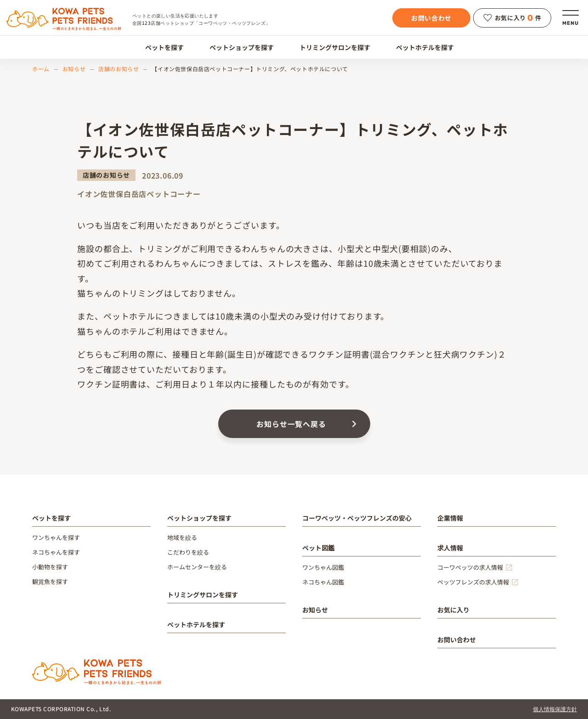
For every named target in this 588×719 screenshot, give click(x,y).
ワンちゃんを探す (56, 537)
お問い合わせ (431, 18)
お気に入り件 (512, 18)
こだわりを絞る (188, 552)
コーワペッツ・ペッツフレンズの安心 (357, 518)
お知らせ (74, 69)
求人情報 (450, 548)
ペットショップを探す (236, 47)
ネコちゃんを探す (56, 552)
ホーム (41, 69)
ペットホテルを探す (420, 47)
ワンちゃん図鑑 (323, 567)
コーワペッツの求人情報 (470, 567)
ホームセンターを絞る (197, 567)
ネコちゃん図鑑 (323, 582)
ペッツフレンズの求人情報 (473, 582)
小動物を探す (50, 567)
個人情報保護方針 (555, 709)
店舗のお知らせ (119, 69)
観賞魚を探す (50, 581)
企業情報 (450, 518)
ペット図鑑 (318, 548)
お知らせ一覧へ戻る (291, 424)
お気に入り (453, 610)
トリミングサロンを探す (330, 47)
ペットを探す (159, 47)
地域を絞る (182, 537)
